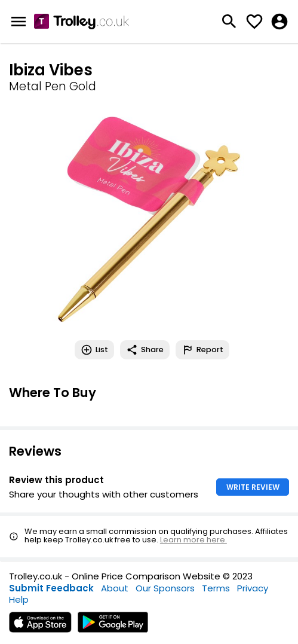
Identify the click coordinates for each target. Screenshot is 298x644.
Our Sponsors (165, 588)
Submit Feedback (51, 588)
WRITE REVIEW (253, 487)
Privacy (253, 588)
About (115, 588)
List (94, 350)
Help (19, 599)
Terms (216, 588)
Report (202, 350)
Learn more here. (193, 540)
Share (145, 350)
